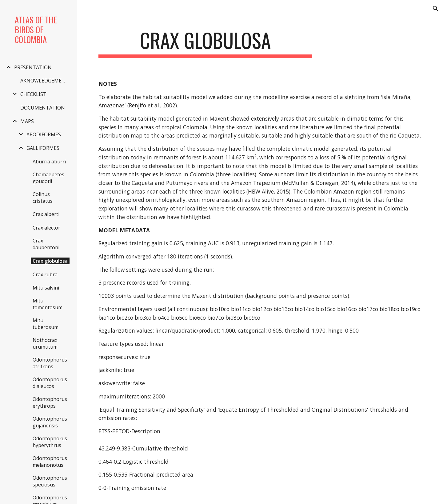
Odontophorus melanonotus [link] (50, 462)
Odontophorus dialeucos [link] (50, 383)
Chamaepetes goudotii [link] (48, 178)
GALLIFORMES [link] (43, 148)
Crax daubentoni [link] (46, 244)
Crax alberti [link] (46, 214)
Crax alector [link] (46, 228)
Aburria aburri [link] (49, 162)
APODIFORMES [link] (44, 134)
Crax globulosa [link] (50, 261)
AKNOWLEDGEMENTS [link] (45, 81)
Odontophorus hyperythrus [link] (50, 442)
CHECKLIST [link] (33, 94)
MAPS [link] (27, 121)
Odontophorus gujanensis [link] (50, 422)
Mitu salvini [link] (46, 288)
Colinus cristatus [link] (43, 198)
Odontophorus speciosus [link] (50, 481)
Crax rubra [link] (45, 274)
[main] (205, 43)
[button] (436, 9)
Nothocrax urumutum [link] (45, 343)
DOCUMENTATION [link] (43, 108)
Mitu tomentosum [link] (48, 304)
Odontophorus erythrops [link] (50, 402)
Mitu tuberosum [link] (46, 324)
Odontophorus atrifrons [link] (50, 363)
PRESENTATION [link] (33, 67)
